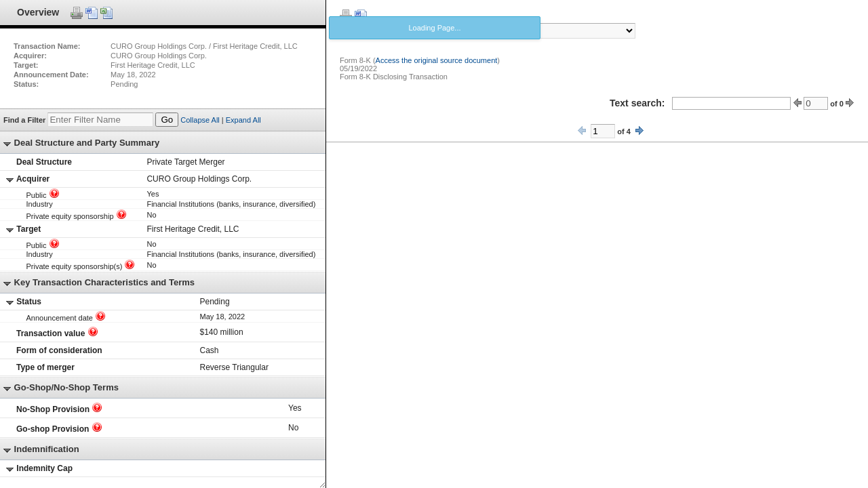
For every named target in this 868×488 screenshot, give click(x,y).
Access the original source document (437, 60)
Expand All (243, 120)
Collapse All (200, 120)
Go (167, 120)
